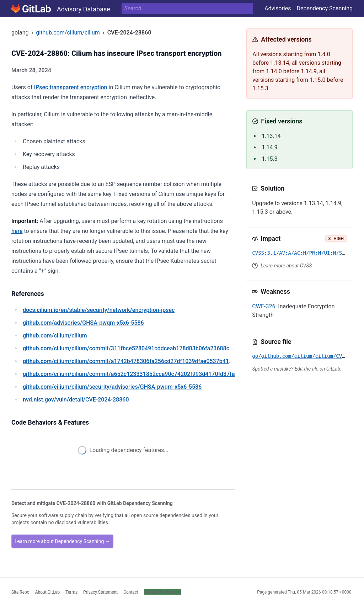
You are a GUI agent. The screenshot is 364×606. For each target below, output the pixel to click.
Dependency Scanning (325, 8)
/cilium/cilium (55, 336)
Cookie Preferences (162, 592)
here (17, 231)
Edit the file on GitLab (317, 369)
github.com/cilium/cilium (68, 33)
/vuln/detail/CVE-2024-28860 (76, 400)
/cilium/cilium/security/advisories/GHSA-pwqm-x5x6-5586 (112, 387)
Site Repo (20, 592)
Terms (71, 592)
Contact (131, 592)
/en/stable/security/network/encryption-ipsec (99, 310)
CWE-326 (264, 306)
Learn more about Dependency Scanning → (62, 541)
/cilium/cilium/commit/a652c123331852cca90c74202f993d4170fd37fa (129, 374)
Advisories (278, 8)
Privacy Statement (100, 592)
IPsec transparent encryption (70, 87)
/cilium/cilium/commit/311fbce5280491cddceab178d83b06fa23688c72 (129, 348)
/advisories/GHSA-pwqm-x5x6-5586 (83, 323)
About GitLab (48, 592)
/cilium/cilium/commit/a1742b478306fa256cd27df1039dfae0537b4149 (129, 361)
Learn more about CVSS (286, 266)
